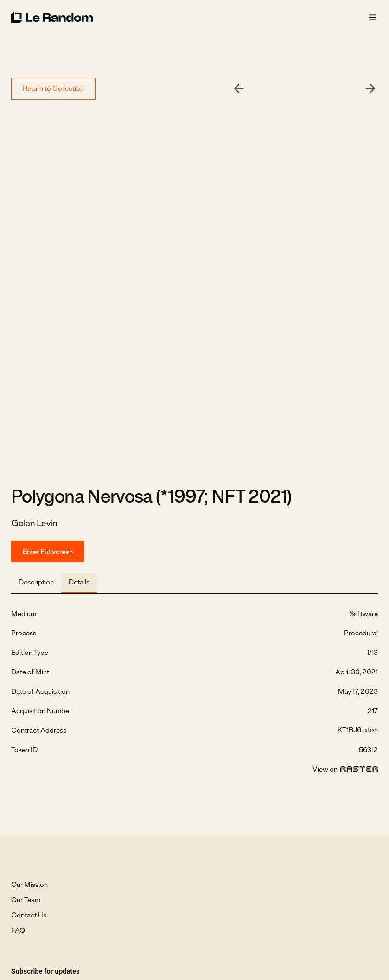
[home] (189, 17)
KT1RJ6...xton (358, 730)
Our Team (26, 900)
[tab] (36, 583)
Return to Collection (53, 89)
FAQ (18, 931)
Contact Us (29, 916)
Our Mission (29, 885)
